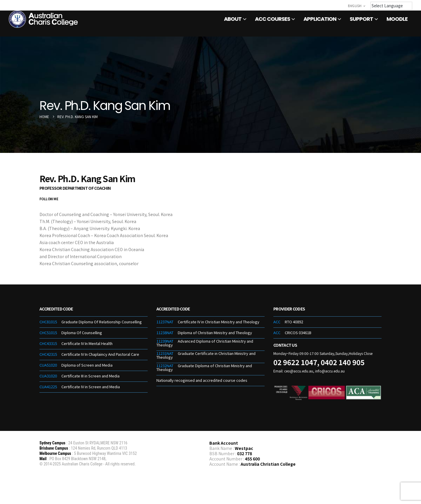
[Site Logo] (44, 19)
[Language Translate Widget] (391, 6)
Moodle (397, 19)
